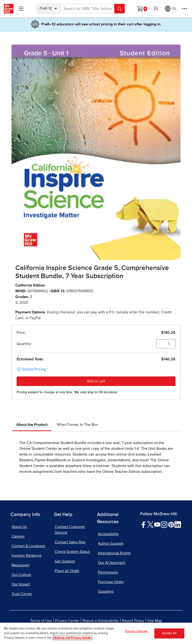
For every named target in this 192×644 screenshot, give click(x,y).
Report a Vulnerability (101, 621)
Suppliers (106, 591)
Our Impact (21, 584)
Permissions (108, 572)
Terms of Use (41, 621)
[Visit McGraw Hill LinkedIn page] (178, 524)
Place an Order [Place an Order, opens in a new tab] (67, 571)
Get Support (65, 561)
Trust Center (22, 594)
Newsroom (21, 565)
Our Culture (21, 575)
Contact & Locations (28, 546)
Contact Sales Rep (70, 542)
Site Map (155, 621)
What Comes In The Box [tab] (77, 425)
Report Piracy (133, 621)
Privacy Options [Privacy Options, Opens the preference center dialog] (136, 631)
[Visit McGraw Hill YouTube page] (157, 524)
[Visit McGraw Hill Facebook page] (143, 524)
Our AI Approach (112, 563)
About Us (19, 527)
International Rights (114, 553)
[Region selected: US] (170, 9)
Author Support (111, 544)
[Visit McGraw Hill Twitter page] (150, 524)
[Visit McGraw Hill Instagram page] (164, 524)
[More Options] (185, 9)
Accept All (169, 633)
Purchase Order (111, 582)
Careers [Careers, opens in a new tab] (18, 536)
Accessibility (108, 534)
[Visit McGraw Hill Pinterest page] (171, 524)
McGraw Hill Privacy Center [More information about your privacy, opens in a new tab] (72, 638)
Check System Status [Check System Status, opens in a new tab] (72, 552)
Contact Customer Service (70, 530)
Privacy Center (67, 621)
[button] (156, 9)
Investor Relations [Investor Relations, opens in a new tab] (27, 556)
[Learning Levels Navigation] (21, 9)
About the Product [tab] (32, 425)
